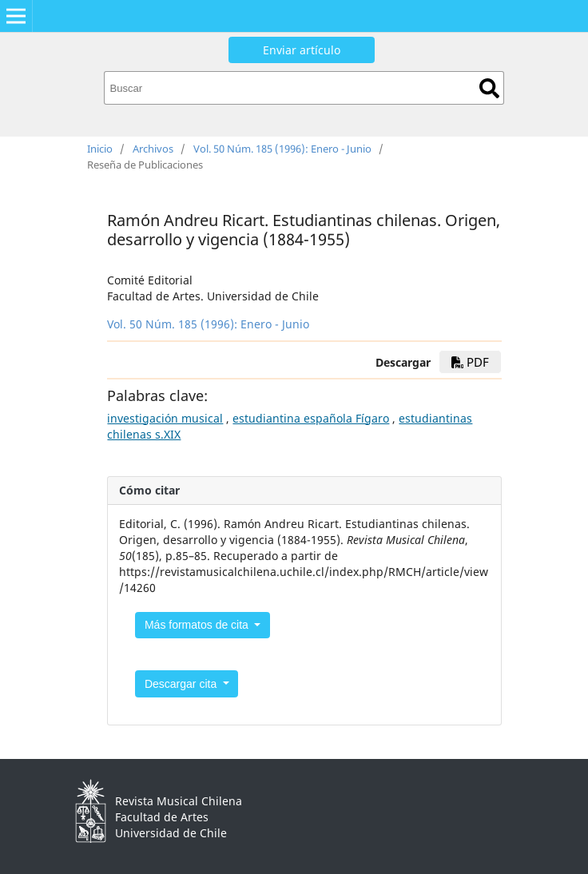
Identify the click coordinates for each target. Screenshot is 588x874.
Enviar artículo (302, 50)
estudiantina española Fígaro (311, 418)
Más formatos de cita (198, 625)
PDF (470, 362)
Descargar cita (182, 684)
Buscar (489, 88)
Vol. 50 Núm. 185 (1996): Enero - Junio (282, 149)
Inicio (100, 149)
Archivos (153, 149)
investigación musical (165, 418)
